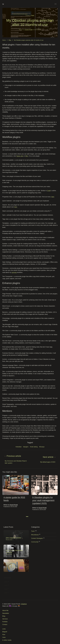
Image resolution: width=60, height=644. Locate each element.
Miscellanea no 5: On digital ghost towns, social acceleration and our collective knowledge (16, 565)
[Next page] (44, 460)
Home (4, 40)
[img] (16, 486)
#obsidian (19, 447)
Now (4, 635)
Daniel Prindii (29, 30)
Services (5, 619)
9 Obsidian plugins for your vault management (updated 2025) (43, 501)
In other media (7, 640)
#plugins (26, 447)
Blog (10, 40)
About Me (5, 610)
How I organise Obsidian (14, 538)
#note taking (34, 447)
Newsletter (6, 613)
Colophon (24, 604)
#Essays (42, 447)
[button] (56, 4)
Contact (5, 624)
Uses (4, 637)
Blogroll (5, 632)
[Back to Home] (3, 4)
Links (4, 629)
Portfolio (5, 622)
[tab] (27, 517)
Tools (33, 15)
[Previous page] (16, 460)
